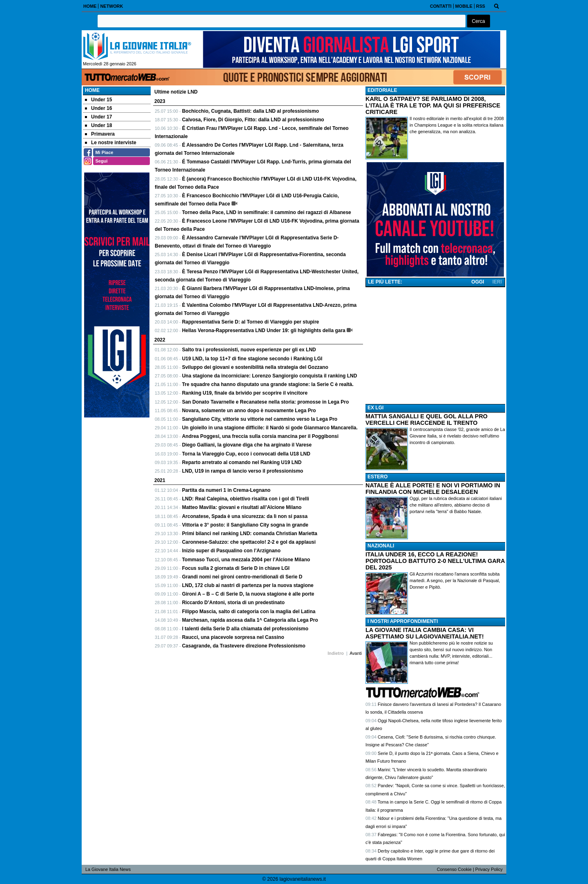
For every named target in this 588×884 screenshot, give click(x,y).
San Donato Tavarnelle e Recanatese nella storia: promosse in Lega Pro (266, 402)
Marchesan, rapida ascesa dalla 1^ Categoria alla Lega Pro (250, 620)
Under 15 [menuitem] (98, 100)
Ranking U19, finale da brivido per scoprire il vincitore (245, 393)
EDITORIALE (382, 90)
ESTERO (378, 477)
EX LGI (375, 408)
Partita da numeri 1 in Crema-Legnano (226, 490)
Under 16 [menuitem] (98, 108)
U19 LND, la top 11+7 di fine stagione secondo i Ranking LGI (252, 359)
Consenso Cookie (454, 869)
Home (92, 90)
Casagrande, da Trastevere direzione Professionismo (244, 646)
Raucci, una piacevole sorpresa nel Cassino (233, 637)
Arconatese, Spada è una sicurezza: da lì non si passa (245, 516)
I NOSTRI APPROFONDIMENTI (403, 621)
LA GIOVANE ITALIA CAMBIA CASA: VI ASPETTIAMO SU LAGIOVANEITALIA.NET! (425, 633)
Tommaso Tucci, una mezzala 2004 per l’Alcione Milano (246, 560)
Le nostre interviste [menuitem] (111, 143)
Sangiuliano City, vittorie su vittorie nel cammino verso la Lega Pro (260, 419)
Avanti (356, 653)
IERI (497, 282)
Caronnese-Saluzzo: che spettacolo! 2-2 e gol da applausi (249, 542)
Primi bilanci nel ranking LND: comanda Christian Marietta (250, 534)
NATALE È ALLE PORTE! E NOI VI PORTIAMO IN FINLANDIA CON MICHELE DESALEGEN (433, 489)
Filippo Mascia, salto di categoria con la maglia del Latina (249, 612)
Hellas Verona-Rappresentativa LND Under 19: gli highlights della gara (264, 330)
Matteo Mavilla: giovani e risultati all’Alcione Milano (242, 507)
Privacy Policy (489, 869)
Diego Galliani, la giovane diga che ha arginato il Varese (247, 445)
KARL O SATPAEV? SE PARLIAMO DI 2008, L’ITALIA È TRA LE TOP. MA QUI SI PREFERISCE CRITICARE (433, 105)
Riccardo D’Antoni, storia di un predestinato (233, 603)
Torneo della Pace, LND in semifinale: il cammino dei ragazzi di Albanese (267, 212)
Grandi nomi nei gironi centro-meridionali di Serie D (242, 577)
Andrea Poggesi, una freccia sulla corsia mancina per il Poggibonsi (260, 436)
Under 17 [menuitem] (98, 117)
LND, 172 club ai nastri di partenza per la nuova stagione (248, 585)
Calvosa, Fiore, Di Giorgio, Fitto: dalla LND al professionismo (253, 120)
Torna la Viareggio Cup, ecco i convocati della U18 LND (246, 454)
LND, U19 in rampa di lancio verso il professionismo (243, 471)
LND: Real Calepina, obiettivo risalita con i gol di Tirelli (246, 499)
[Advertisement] (435, 346)
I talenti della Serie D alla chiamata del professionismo (245, 629)
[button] (479, 21)
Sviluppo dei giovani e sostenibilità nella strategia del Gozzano (255, 367)
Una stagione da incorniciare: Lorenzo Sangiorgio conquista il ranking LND (270, 376)
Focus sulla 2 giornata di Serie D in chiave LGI (236, 568)
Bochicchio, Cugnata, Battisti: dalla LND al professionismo (251, 111)
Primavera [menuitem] (100, 134)
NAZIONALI (381, 546)
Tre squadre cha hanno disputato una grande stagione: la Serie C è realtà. (268, 384)
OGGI (478, 282)
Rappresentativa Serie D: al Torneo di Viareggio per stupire (251, 322)
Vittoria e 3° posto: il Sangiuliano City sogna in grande (245, 525)
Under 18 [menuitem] (98, 125)
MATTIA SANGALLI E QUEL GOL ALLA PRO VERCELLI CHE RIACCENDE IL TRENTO (427, 420)
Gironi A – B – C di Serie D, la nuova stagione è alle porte (248, 594)
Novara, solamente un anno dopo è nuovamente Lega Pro (249, 411)
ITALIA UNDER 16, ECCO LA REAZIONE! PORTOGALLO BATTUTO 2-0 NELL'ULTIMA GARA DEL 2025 (435, 561)
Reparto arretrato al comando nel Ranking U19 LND (242, 462)
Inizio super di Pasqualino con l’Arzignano (231, 551)
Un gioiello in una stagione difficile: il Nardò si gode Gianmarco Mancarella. (270, 428)
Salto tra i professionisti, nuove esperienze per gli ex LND (249, 350)
